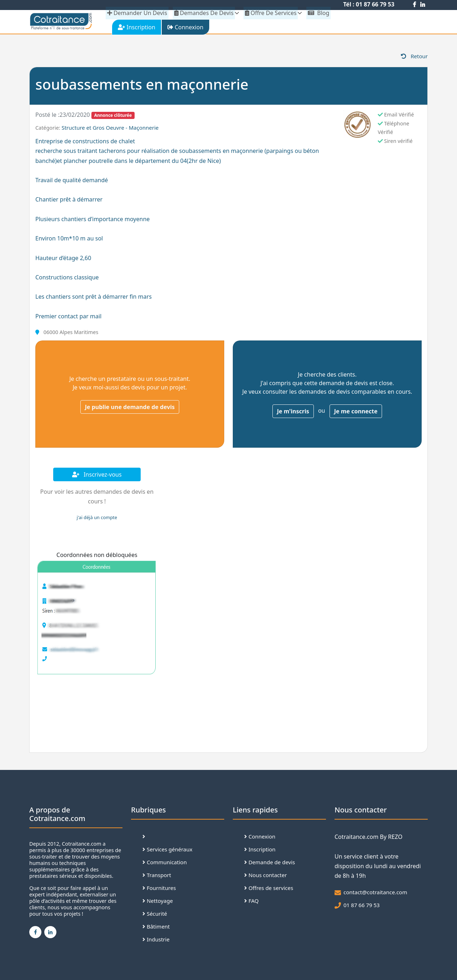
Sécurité (155, 915)
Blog (317, 13)
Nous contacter (265, 876)
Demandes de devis (203, 13)
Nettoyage (158, 902)
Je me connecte (356, 413)
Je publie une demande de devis (130, 408)
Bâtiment (156, 928)
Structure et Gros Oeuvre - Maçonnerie (110, 129)
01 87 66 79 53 (361, 906)
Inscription (260, 851)
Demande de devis (270, 864)
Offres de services (269, 889)
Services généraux (167, 851)
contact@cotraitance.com (375, 894)
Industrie (156, 941)
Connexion (260, 838)
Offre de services (270, 13)
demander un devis (137, 13)
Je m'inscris (293, 413)
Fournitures (159, 889)
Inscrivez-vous (97, 476)
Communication (165, 864)
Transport (157, 876)
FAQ (251, 902)
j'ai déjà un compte (97, 519)
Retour (414, 58)
